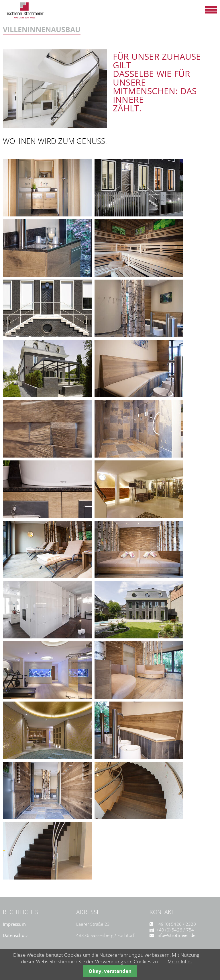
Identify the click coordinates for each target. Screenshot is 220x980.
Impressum (14, 924)
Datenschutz (15, 935)
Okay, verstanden (110, 971)
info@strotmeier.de (176, 935)
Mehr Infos (180, 961)
